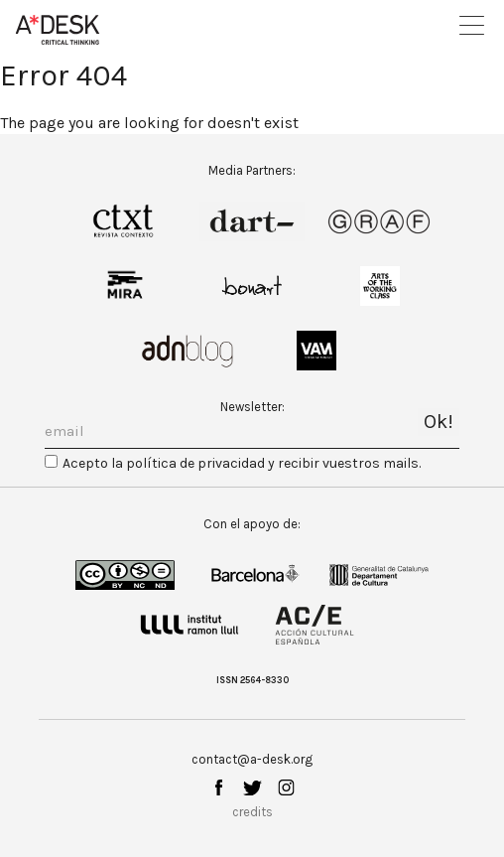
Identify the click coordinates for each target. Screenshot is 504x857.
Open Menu (472, 25)
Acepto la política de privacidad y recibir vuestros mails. (242, 463)
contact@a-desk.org (252, 759)
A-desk (58, 30)
